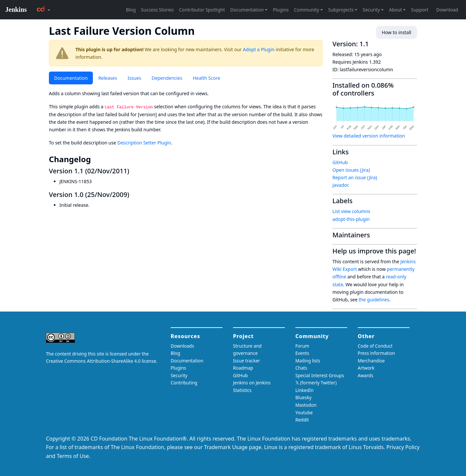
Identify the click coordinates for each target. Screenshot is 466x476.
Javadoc (341, 185)
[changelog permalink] (95, 159)
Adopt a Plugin (259, 49)
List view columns (351, 211)
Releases (107, 78)
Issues (134, 78)
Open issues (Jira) (351, 170)
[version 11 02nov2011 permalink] (133, 171)
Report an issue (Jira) (355, 177)
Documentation (71, 78)
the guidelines (374, 300)
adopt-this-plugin (351, 219)
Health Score (206, 78)
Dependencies (167, 78)
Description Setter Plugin (144, 143)
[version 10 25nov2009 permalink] (133, 195)
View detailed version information (369, 136)
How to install (397, 32)
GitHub (340, 162)
